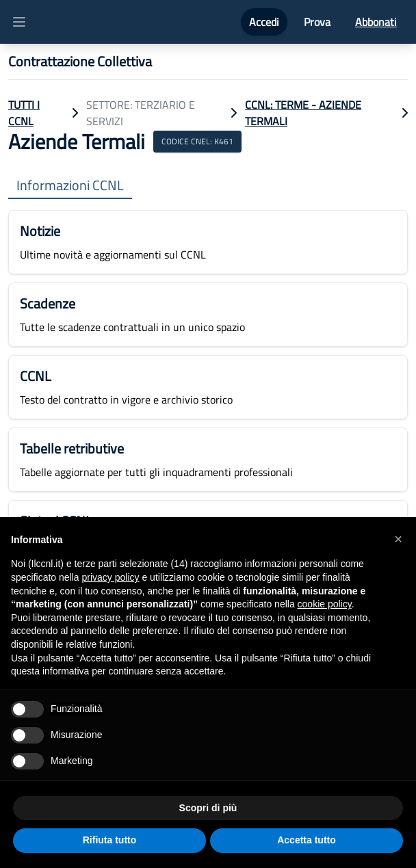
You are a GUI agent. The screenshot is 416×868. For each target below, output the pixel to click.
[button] (398, 539)
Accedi (264, 22)
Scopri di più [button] (208, 808)
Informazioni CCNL (70, 186)
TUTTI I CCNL (24, 113)
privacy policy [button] (111, 577)
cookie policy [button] (325, 604)
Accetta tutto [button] (307, 840)
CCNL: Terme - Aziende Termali (303, 113)
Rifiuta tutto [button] (110, 840)
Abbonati (376, 22)
